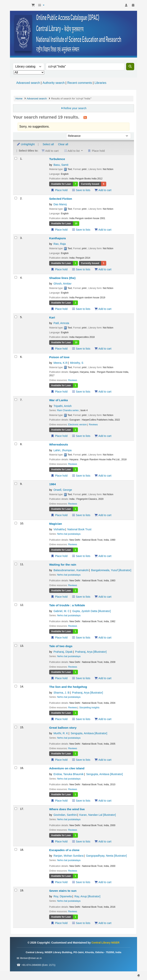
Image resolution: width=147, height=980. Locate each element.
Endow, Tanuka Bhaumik (68, 774)
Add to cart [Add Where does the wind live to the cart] (103, 841)
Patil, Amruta (61, 323)
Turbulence (57, 159)
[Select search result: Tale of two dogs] (16, 645)
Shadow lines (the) (62, 278)
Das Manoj (60, 204)
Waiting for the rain (63, 565)
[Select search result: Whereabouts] (16, 444)
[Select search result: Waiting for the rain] (16, 564)
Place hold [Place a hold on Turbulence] (59, 190)
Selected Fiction (61, 199)
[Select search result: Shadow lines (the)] (16, 277)
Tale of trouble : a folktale (67, 605)
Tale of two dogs (61, 646)
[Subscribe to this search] (85, 117)
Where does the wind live (67, 809)
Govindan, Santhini (65, 815)
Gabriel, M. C (62, 611)
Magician (56, 524)
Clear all (63, 144)
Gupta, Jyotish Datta (92, 611)
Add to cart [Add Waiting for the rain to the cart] (103, 597)
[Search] (130, 67)
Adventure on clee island (67, 768)
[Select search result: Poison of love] (16, 357)
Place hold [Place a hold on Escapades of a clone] (59, 882)
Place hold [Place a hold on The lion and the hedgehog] (59, 719)
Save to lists (81, 190)
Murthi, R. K (61, 733)
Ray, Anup (87, 896)
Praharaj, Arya (91, 652)
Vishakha (59, 529)
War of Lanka (58, 400)
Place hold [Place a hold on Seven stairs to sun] (59, 923)
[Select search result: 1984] (16, 484)
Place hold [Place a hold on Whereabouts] (59, 476)
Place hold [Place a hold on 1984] (59, 515)
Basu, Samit (61, 165)
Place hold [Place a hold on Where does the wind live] (59, 841)
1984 (53, 484)
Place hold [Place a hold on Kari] (59, 349)
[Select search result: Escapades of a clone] (16, 849)
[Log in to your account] (126, 5)
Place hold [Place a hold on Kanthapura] (59, 269)
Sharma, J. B (61, 693)
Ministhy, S (77, 363)
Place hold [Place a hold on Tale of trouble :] (59, 638)
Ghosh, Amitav (62, 284)
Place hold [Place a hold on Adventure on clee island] (59, 801)
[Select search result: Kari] (16, 317)
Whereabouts (59, 444)
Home (19, 99)
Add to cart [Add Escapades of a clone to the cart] (103, 882)
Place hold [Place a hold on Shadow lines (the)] (59, 309)
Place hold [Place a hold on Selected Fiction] (59, 230)
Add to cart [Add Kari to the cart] (103, 349)
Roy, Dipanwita (63, 896)
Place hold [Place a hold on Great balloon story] (59, 760)
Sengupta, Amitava (89, 733)
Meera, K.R (60, 363)
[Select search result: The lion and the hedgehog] (16, 686)
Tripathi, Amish (62, 406)
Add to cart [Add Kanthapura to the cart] (103, 269)
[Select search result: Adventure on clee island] (16, 768)
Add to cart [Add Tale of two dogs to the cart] (103, 678)
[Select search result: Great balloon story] (16, 727)
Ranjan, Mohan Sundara (68, 856)
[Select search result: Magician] (16, 523)
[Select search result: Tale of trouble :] (16, 605)
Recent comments (80, 83)
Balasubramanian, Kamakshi (71, 570)
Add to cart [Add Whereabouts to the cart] (103, 476)
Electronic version (77, 425)
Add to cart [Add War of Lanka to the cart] (103, 436)
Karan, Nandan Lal (98, 815)
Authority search (54, 83)
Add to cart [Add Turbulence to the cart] (103, 190)
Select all (48, 144)
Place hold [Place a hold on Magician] (59, 556)
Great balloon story (63, 728)
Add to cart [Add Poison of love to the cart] (103, 392)
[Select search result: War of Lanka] (16, 400)
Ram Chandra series (68, 410)
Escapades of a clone (64, 850)
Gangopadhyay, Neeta (106, 856)
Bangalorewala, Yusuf (111, 570)
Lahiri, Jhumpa (62, 450)
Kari (52, 317)
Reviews (73, 380)
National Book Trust (79, 529)
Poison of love (59, 357)
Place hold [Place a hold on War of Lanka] (59, 436)
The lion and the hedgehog (68, 687)
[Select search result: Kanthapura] (16, 238)
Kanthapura (57, 238)
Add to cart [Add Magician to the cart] (103, 556)
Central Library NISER (20, 5)
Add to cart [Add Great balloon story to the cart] (103, 760)
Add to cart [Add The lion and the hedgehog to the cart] (103, 719)
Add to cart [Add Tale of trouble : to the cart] (103, 638)
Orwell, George (63, 490)
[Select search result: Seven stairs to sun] (16, 890)
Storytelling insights (89, 708)
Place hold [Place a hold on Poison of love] (59, 392)
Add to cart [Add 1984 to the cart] (103, 515)
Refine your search (75, 108)
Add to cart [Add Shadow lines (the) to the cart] (103, 309)
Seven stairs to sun (63, 891)
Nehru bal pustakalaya (69, 534)
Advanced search (28, 83)
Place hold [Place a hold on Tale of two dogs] (59, 678)
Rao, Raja (60, 244)
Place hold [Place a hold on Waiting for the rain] (59, 597)
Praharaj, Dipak (63, 652)
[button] (33, 5)
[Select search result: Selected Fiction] (16, 198)
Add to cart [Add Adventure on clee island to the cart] (103, 801)
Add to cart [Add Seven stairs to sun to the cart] (103, 923)
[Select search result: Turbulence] (16, 158)
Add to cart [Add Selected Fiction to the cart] (103, 230)
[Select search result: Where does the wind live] (16, 809)
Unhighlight (26, 144)
